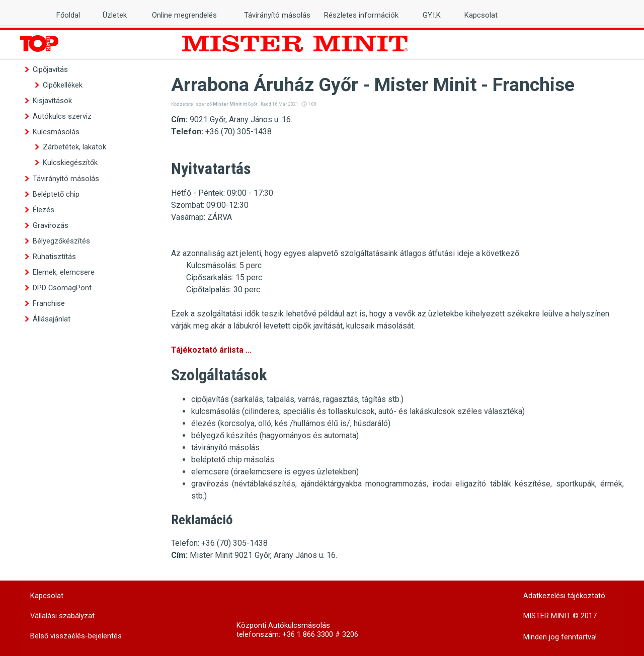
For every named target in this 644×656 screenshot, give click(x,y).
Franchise (49, 303)
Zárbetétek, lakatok (74, 147)
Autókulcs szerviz (62, 116)
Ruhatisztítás (54, 257)
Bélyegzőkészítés (61, 241)
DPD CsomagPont (62, 288)
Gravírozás (51, 225)
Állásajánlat (52, 319)
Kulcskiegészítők (70, 162)
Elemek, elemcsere (64, 272)
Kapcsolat (481, 15)
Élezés (44, 210)
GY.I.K (432, 15)
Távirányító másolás (66, 179)
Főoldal (68, 15)
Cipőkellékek (63, 85)
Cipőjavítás (50, 69)
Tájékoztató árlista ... (211, 350)
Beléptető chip (56, 194)
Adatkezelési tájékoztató (564, 596)
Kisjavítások (52, 101)
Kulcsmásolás (56, 132)
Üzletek (115, 15)
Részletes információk (361, 15)
